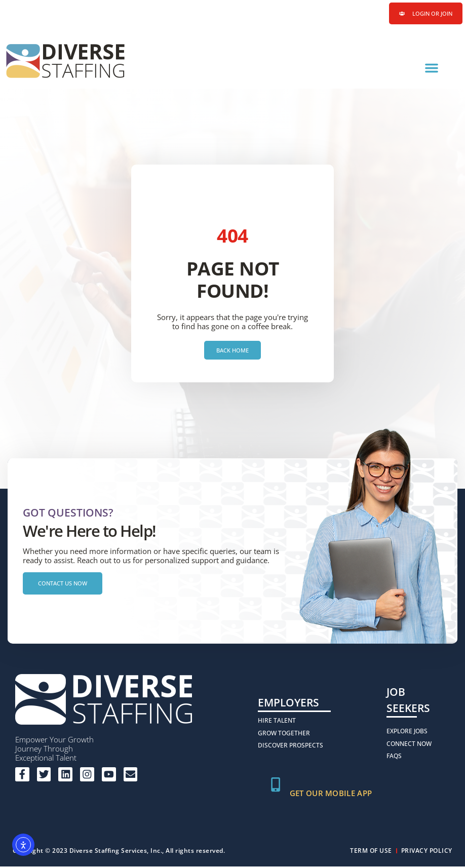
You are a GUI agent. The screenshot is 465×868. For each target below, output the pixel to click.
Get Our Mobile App (332, 795)
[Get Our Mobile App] (276, 786)
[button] (432, 68)
